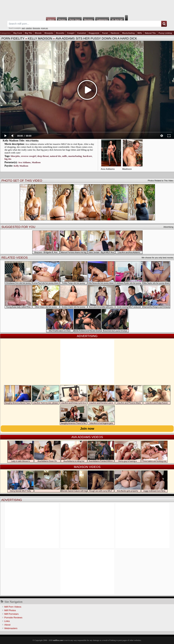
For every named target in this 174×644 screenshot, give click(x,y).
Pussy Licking (165, 33)
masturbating (75, 156)
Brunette (60, 33)
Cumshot (82, 33)
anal (23, 28)
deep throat (43, 156)
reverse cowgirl (29, 156)
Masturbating (128, 33)
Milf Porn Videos (13, 607)
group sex (44, 28)
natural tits (55, 156)
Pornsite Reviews (13, 618)
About (7, 625)
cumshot (29, 28)
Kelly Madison (40, 38)
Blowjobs (49, 33)
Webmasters (11, 628)
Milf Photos (10, 610)
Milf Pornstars (11, 614)
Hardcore (115, 33)
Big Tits (28, 33)
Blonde (38, 33)
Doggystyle (94, 33)
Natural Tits (150, 33)
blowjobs (15, 156)
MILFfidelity (32, 141)
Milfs (140, 33)
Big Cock (18, 33)
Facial (105, 33)
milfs (65, 156)
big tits (8, 159)
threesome (36, 28)
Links (7, 621)
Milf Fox (87, 8)
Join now (87, 429)
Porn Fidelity (13, 38)
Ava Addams (24, 162)
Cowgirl (71, 33)
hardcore (87, 156)
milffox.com (58, 640)
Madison (36, 162)
